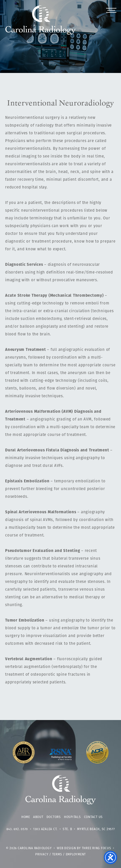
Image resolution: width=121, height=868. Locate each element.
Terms (57, 855)
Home (26, 817)
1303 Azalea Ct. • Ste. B (53, 829)
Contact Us (94, 817)
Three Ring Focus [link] (97, 848)
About (38, 817)
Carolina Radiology (41, 23)
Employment (76, 855)
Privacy (42, 855)
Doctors (54, 817)
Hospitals (72, 817)
